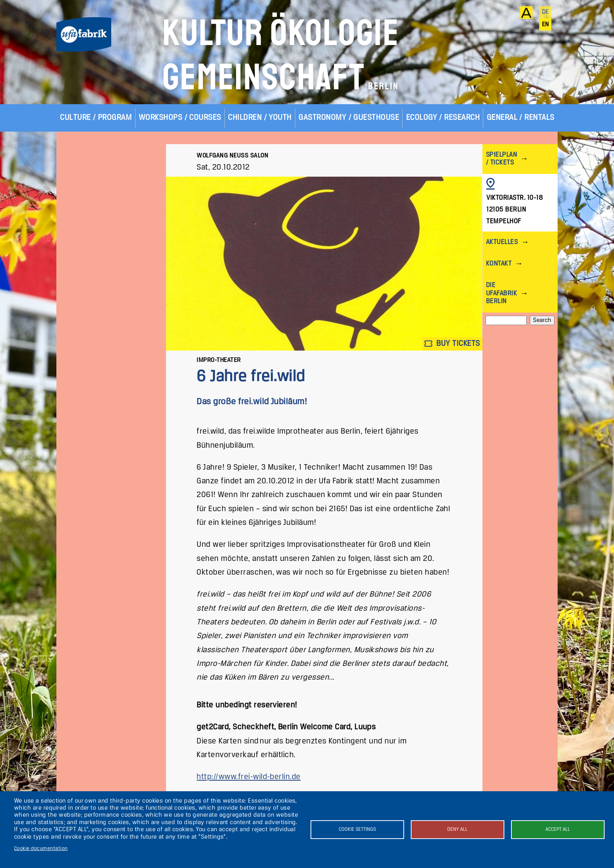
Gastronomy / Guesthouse (349, 118)
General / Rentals (521, 118)
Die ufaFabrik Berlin (501, 293)
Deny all (457, 829)
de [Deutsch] (545, 12)
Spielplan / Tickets (501, 159)
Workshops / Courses (180, 118)
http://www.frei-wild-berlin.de (248, 777)
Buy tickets (452, 344)
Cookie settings (357, 829)
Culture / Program (96, 118)
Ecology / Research (443, 118)
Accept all (558, 829)
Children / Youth (260, 118)
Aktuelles (502, 242)
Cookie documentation (41, 849)
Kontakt (499, 264)
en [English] (545, 25)
